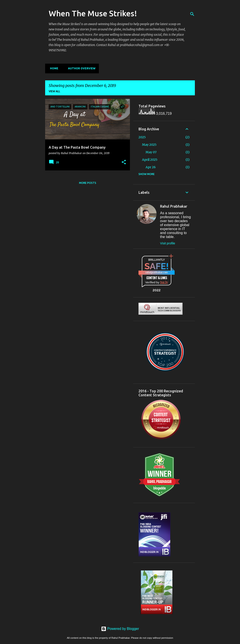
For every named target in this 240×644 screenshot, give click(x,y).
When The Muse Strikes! (93, 13)
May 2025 (149, 145)
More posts (88, 183)
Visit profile (168, 243)
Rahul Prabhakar (174, 206)
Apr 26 (151, 167)
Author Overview (80, 68)
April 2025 (150, 160)
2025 (142, 137)
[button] (124, 162)
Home (53, 68)
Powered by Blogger (120, 629)
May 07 (151, 152)
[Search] (192, 14)
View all (54, 91)
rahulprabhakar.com (157, 272)
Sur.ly (164, 282)
